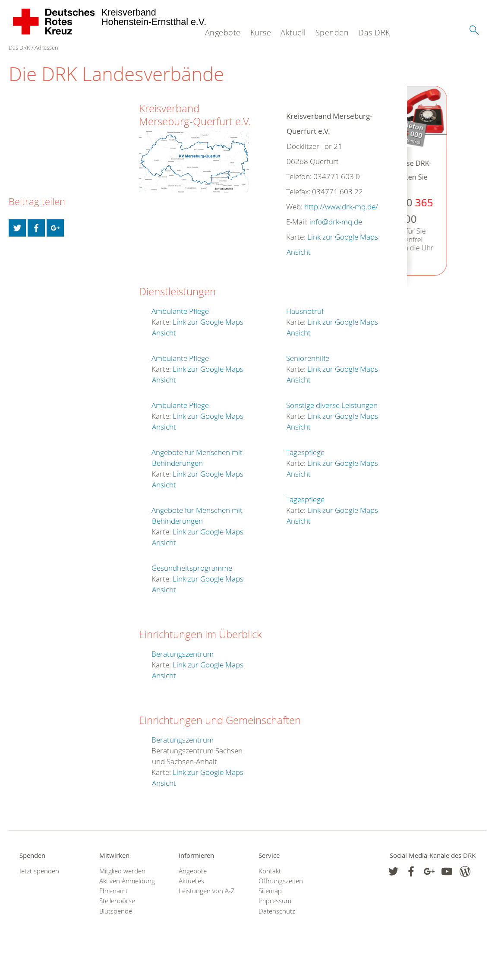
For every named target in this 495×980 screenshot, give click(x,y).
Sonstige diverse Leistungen (332, 405)
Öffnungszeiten (281, 881)
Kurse (261, 32)
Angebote (223, 32)
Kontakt (270, 871)
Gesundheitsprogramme (192, 568)
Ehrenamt (114, 891)
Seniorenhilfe (308, 358)
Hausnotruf (305, 311)
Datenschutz (277, 911)
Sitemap (270, 891)
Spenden (332, 32)
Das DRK (374, 32)
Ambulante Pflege (180, 311)
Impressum (275, 901)
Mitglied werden (122, 871)
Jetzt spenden (39, 871)
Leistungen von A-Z (207, 891)
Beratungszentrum (183, 654)
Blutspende (116, 911)
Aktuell (293, 32)
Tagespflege (305, 452)
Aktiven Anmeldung (127, 881)
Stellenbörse (117, 901)
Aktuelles (191, 881)
